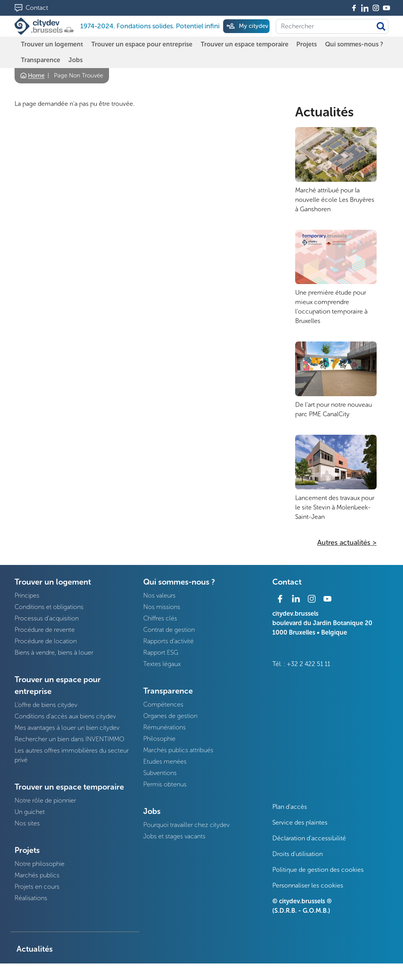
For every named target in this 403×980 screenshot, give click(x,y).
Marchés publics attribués (178, 750)
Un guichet (30, 812)
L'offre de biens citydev (46, 705)
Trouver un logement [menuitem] (52, 44)
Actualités (324, 112)
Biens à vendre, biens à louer (54, 652)
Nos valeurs (159, 595)
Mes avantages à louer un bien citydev (67, 728)
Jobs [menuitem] (76, 60)
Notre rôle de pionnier (45, 800)
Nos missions (162, 607)
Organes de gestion (170, 716)
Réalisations (31, 898)
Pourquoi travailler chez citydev (186, 825)
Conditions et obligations (49, 607)
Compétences (163, 704)
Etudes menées (165, 761)
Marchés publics (37, 875)
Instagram (376, 8)
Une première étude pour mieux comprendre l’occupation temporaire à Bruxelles (331, 307)
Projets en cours (37, 887)
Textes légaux (162, 664)
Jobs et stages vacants (174, 836)
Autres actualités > (347, 543)
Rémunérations (165, 727)
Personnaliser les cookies (308, 885)
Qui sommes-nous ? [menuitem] (354, 44)
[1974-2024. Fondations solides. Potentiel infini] (46, 26)
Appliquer (381, 26)
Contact (37, 8)
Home (36, 76)
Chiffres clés (160, 618)
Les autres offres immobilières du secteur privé (72, 755)
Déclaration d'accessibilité (309, 838)
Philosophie (159, 739)
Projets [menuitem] (307, 44)
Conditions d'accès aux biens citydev (65, 716)
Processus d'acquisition (47, 618)
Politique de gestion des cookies (318, 870)
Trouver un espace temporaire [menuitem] (245, 44)
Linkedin (365, 8)
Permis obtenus (165, 784)
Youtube (386, 8)
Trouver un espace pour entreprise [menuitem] (142, 44)
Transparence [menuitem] (41, 60)
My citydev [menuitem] (253, 26)
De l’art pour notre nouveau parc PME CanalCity (334, 409)
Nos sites (27, 823)
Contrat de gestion (169, 630)
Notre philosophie (40, 864)
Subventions (160, 773)
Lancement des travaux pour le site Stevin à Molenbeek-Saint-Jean (335, 507)
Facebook (354, 8)
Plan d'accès (290, 807)
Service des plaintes (300, 822)
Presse (28, 971)
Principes (27, 595)
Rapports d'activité (168, 641)
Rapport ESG (161, 652)
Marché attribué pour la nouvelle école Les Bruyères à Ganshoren (335, 200)
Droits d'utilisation (298, 854)
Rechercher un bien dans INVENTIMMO (69, 739)
